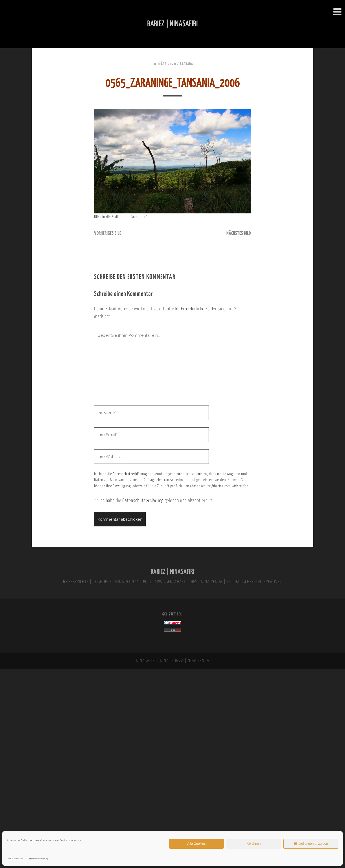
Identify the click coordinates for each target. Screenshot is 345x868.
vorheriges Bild (108, 233)
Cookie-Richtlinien (15, 859)
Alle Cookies (196, 843)
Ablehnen (254, 843)
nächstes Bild (239, 233)
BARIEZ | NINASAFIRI (172, 572)
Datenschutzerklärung (38, 859)
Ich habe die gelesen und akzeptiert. (154, 501)
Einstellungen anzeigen (311, 843)
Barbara (186, 64)
